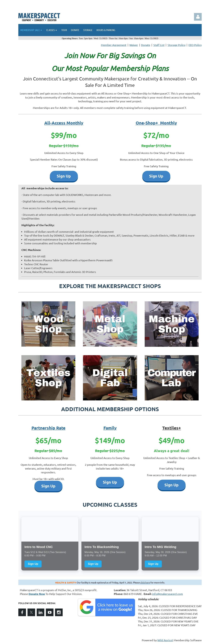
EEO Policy (195, 45)
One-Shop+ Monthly (156, 123)
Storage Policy (177, 45)
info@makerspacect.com (168, 594)
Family (110, 428)
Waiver (134, 45)
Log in (198, 17)
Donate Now (37, 594)
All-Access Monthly (64, 123)
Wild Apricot (165, 640)
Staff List (159, 45)
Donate (146, 45)
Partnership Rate (48, 428)
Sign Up (33, 564)
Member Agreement (114, 45)
